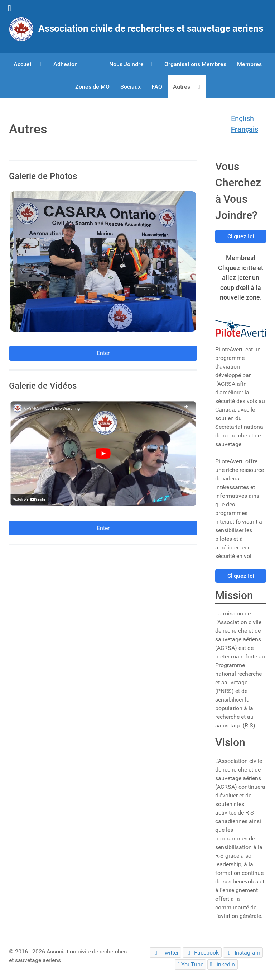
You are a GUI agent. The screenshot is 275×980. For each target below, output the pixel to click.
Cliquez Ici (241, 236)
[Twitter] (165, 953)
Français (245, 129)
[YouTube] (190, 964)
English (242, 118)
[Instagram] (243, 953)
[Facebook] (202, 953)
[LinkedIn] (223, 964)
